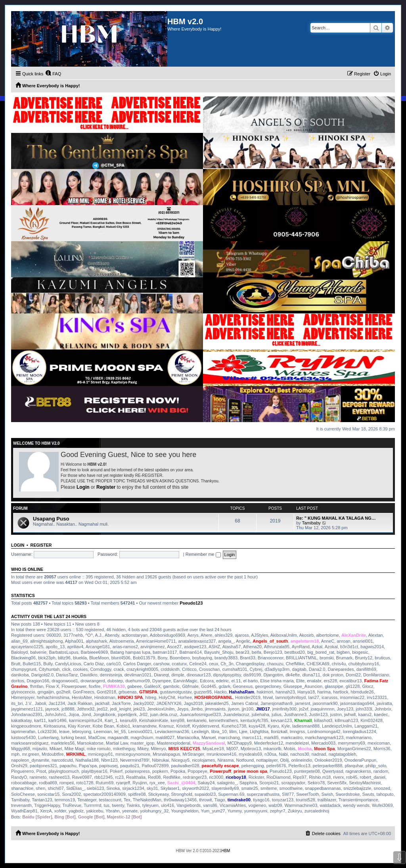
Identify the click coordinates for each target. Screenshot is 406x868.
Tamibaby (311, 523)
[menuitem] (53, 74)
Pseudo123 (191, 603)
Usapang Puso (51, 519)
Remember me (203, 554)
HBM (226, 851)
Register (106, 487)
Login (83, 487)
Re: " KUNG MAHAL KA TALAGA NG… (336, 518)
